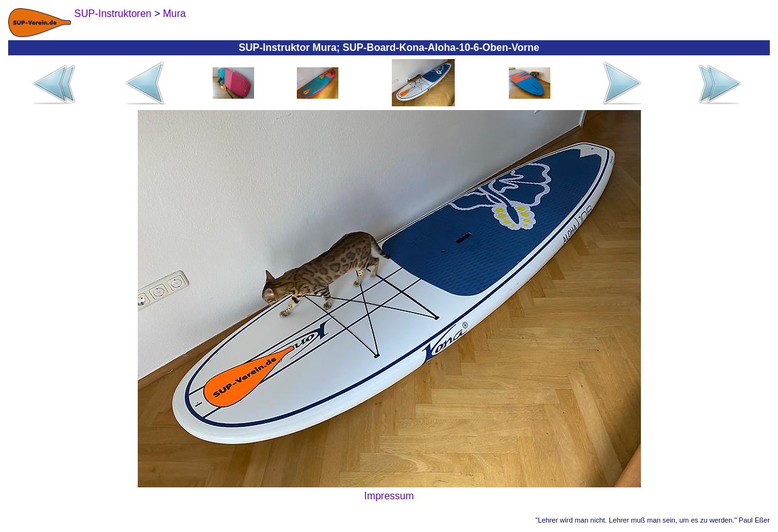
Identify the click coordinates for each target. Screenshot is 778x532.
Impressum (389, 496)
